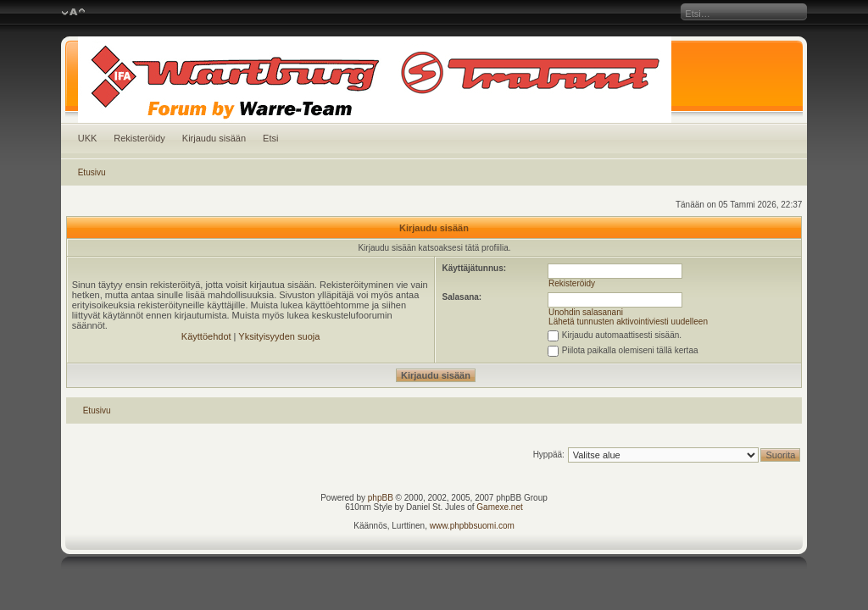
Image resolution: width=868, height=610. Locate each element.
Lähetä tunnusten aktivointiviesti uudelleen (628, 322)
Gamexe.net (499, 507)
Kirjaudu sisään (214, 138)
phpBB (381, 498)
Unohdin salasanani (586, 312)
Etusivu (92, 172)
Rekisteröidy (139, 138)
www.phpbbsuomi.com (472, 526)
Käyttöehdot (206, 336)
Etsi (270, 138)
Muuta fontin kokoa (73, 13)
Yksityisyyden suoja (279, 336)
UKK (88, 138)
